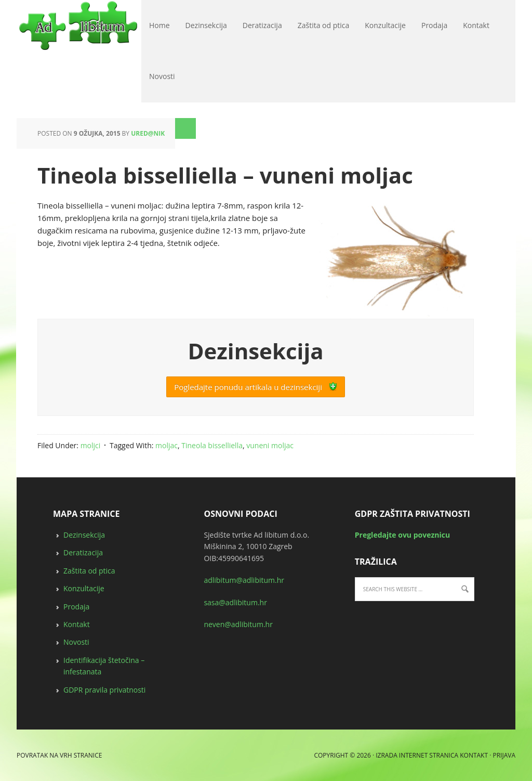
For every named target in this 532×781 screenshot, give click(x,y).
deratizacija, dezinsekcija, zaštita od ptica (21, 26)
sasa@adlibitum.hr (235, 602)
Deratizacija (83, 552)
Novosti (76, 642)
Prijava (504, 755)
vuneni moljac (270, 445)
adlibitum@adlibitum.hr (244, 580)
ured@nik (148, 133)
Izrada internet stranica (417, 755)
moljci (91, 445)
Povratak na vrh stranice (59, 755)
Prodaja (76, 607)
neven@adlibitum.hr (238, 624)
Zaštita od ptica (89, 571)
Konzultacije (84, 588)
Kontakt (77, 624)
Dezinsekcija (84, 535)
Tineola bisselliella (212, 445)
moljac (167, 445)
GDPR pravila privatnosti (104, 690)
